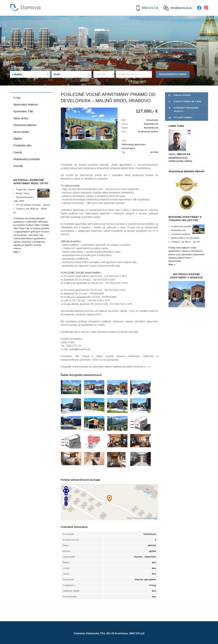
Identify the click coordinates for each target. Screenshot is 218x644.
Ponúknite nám (22, 145)
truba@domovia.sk (178, 157)
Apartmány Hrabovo (26, 105)
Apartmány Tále (23, 111)
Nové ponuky (21, 132)
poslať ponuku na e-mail (188, 102)
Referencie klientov (25, 125)
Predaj (17, 67)
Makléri (18, 139)
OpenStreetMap (150, 518)
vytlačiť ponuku (183, 118)
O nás (17, 98)
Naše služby (21, 118)
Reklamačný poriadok (27, 159)
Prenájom (36, 67)
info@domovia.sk (178, 8)
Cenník (18, 152)
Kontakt (18, 166)
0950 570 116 (147, 8)
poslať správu (182, 95)
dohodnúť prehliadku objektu (186, 109)
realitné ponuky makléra (180, 161)
